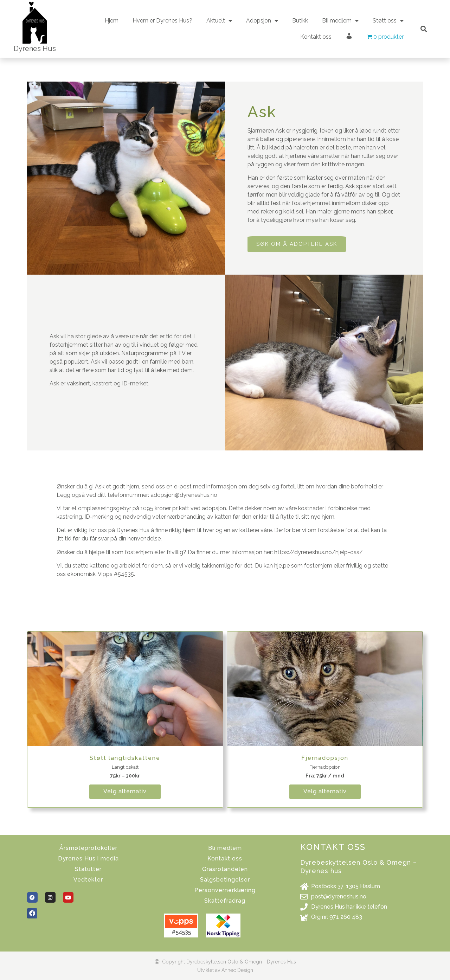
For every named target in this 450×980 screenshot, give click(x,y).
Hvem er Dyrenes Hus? (162, 21)
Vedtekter (88, 880)
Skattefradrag (225, 901)
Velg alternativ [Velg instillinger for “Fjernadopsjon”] (325, 791)
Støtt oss (388, 21)
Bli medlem (340, 21)
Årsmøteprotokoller (88, 848)
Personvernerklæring (225, 890)
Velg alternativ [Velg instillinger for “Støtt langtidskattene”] (125, 791)
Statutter (88, 869)
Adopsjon (262, 21)
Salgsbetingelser (225, 880)
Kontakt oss (316, 37)
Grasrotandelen (225, 869)
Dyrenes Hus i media (88, 859)
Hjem (112, 21)
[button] (423, 29)
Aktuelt (219, 21)
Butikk (300, 21)
